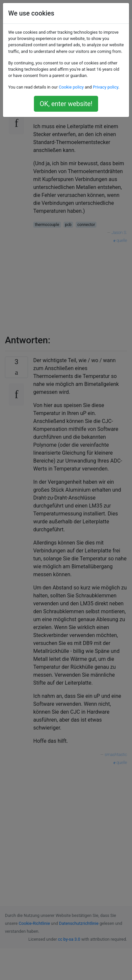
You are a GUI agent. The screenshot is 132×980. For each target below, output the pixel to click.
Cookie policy (71, 87)
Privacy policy (106, 87)
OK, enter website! (66, 104)
